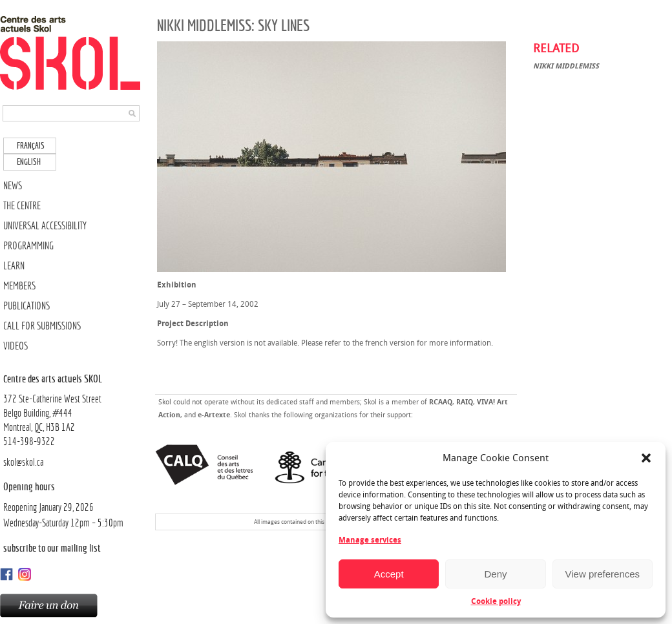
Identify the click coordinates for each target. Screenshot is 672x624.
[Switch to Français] (30, 146)
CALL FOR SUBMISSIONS (42, 326)
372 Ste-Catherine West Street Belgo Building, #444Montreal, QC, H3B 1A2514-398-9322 (73, 410)
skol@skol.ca (23, 462)
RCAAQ (441, 402)
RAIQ (465, 402)
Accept (389, 574)
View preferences (603, 574)
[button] (646, 458)
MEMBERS (19, 286)
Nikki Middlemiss (566, 66)
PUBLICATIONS (26, 306)
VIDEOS (16, 346)
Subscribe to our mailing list (52, 548)
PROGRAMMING (28, 246)
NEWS (13, 186)
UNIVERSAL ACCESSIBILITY (45, 226)
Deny (495, 574)
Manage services (370, 540)
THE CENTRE (22, 206)
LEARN (14, 266)
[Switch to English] (30, 162)
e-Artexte (214, 415)
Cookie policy (496, 601)
